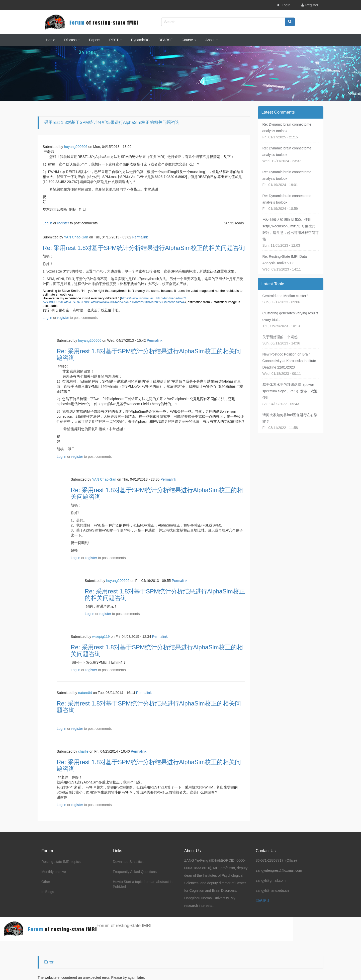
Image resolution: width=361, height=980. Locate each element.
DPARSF (166, 40)
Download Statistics (128, 862)
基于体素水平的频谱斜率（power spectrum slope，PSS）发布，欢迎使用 (290, 391)
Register (312, 5)
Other (46, 882)
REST (116, 40)
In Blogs (48, 892)
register (63, 223)
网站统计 (263, 901)
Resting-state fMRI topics (61, 862)
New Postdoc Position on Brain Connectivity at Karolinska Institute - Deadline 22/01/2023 (290, 361)
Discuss (72, 40)
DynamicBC (140, 40)
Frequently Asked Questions (135, 872)
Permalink (140, 237)
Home (51, 40)
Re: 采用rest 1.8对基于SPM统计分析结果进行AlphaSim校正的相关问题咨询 (144, 248)
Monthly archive (54, 872)
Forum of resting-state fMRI (124, 926)
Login (286, 5)
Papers (95, 40)
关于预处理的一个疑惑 (280, 337)
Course (189, 40)
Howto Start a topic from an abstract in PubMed (143, 884)
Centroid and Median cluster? (285, 296)
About (212, 40)
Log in (47, 223)
